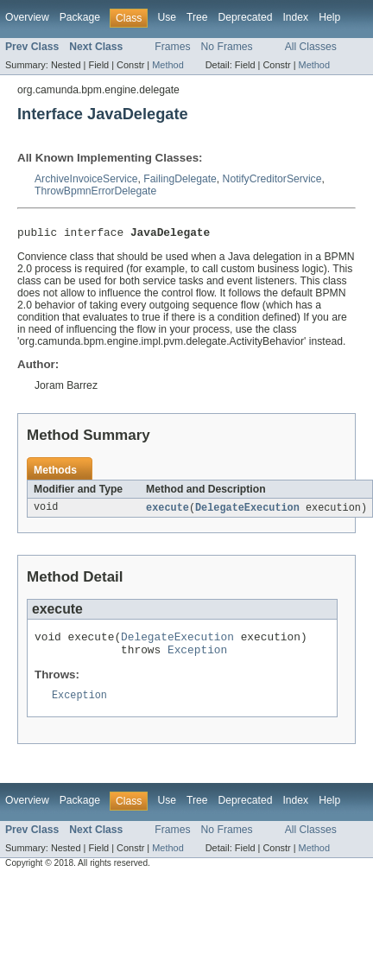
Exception (197, 658)
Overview (27, 17)
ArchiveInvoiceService (86, 179)
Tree (197, 17)
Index (295, 17)
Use (167, 17)
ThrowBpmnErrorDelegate (95, 191)
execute (168, 511)
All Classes (311, 47)
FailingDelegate (180, 179)
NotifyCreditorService (272, 179)
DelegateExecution (247, 511)
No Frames (227, 47)
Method (168, 65)
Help (329, 17)
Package (80, 17)
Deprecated (246, 17)
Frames (172, 47)
